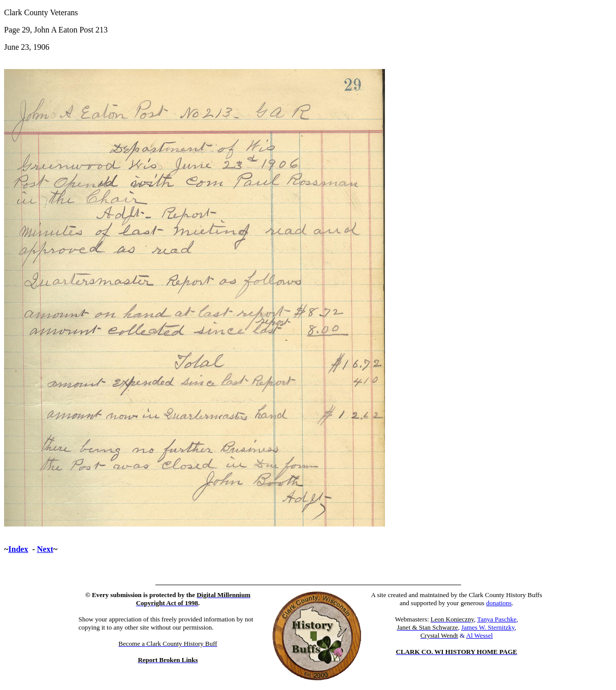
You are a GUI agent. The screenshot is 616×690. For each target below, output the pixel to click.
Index (18, 549)
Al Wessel (480, 635)
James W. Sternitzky (488, 627)
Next (45, 549)
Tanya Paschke (497, 619)
